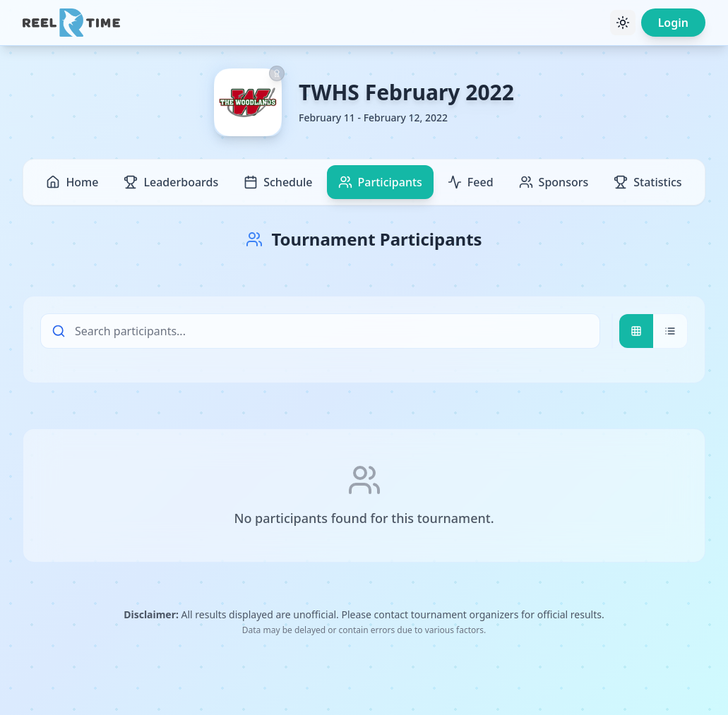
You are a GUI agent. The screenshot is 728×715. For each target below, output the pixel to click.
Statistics (648, 182)
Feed (471, 182)
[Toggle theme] (623, 23)
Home (72, 182)
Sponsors (554, 182)
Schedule (278, 182)
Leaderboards (171, 182)
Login (673, 23)
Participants (380, 182)
